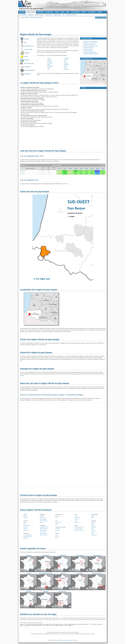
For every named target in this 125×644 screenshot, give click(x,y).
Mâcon (41, 522)
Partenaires (71, 640)
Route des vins (29, 63)
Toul (56, 538)
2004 (103, 168)
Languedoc (66, 58)
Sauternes (26, 527)
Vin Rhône (29, 592)
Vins (64, 15)
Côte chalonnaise (44, 521)
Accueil (58, 640)
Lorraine (66, 60)
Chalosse (93, 532)
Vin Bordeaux (63, 555)
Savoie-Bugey (94, 515)
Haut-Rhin (26, 518)
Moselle (57, 537)
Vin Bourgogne (80, 555)
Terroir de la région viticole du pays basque (40, 339)
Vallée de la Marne (44, 529)
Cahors (93, 524)
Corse (49, 68)
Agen (92, 529)
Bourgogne (50, 63)
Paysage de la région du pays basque (37, 369)
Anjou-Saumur (78, 518)
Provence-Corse (59, 515)
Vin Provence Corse (97, 573)
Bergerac (93, 522)
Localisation (28, 49)
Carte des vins (29, 46)
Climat (26, 56)
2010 (70, 168)
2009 (76, 168)
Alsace (49, 58)
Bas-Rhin (25, 516)
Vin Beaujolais (46, 555)
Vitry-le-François (43, 535)
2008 (81, 168)
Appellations (49, 15)
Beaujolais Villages (28, 537)
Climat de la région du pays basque (36, 352)
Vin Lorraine (80, 573)
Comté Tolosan (65, 184)
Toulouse (93, 530)
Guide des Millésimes (88, 48)
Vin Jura (29, 573)
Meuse (57, 535)
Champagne (50, 66)
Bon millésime (59, 171)
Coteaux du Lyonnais (79, 530)
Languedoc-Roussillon (60, 527)
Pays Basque (94, 535)
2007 (87, 168)
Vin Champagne (23, 15)
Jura (48, 69)
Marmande (94, 527)
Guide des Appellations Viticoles (91, 54)
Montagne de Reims (44, 527)
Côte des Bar (43, 532)
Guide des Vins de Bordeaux (90, 43)
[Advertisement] (63, 26)
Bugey (49, 65)
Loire (65, 61)
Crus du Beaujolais (28, 535)
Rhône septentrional (79, 527)
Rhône (65, 66)
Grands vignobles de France (33, 548)
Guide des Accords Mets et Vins (91, 46)
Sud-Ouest (66, 69)
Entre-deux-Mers (27, 526)
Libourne (25, 529)
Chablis (41, 516)
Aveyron (93, 526)
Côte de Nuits (43, 518)
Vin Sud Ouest (63, 592)
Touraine (76, 519)
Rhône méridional (78, 529)
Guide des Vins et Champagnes (91, 41)
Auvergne (77, 522)
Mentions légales (64, 640)
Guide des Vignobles (88, 51)
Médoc (25, 522)
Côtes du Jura (58, 522)
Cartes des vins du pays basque (35, 192)
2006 (92, 168)
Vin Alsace (29, 555)
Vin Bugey (46, 592)
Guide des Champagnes (89, 44)
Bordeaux (50, 60)
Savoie (65, 68)
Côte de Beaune (43, 519)
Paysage (27, 60)
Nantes (76, 516)
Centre (76, 521)
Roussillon (66, 65)
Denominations (57, 15)
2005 (98, 168)
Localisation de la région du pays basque (39, 290)
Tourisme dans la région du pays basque (38, 495)
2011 (65, 168)
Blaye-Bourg (26, 530)
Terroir (27, 53)
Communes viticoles (71, 15)
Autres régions (29, 70)
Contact (76, 640)
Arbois (57, 524)
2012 (60, 168)
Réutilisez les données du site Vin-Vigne (38, 614)
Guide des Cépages (88, 49)
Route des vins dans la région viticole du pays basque (45, 383)
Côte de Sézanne (44, 533)
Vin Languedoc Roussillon (46, 573)
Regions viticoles (39, 15)
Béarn (92, 533)
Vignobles (31, 15)
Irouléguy (22, 171)
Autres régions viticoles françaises (36, 510)
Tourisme (27, 67)
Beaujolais (50, 61)
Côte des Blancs (43, 530)
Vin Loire (63, 573)
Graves (25, 524)
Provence (66, 63)
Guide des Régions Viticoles (90, 52)
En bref (26, 39)
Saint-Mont (22, 173)
